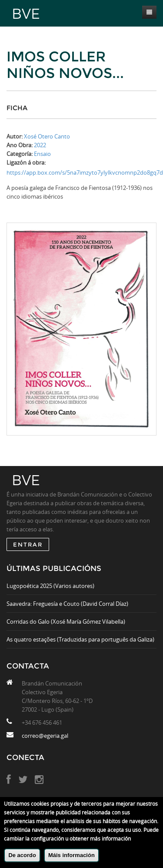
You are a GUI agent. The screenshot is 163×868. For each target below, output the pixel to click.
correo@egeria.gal (45, 736)
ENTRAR (28, 544)
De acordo (22, 855)
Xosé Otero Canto (47, 136)
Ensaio (42, 154)
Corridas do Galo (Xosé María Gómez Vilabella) (66, 621)
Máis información (72, 855)
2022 (40, 145)
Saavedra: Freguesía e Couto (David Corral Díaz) (67, 604)
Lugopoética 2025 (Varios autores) (50, 586)
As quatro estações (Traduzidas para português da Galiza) (80, 639)
